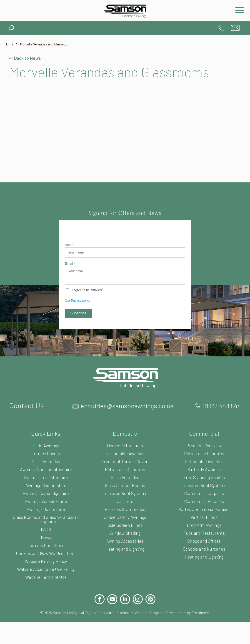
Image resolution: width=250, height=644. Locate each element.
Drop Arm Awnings (204, 540)
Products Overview (204, 460)
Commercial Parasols (204, 516)
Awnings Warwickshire (46, 516)
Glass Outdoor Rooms (125, 500)
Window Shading (125, 548)
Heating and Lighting (125, 563)
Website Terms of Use (46, 592)
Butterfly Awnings (204, 484)
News (46, 552)
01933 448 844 (222, 28)
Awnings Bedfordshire (46, 500)
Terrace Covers (46, 468)
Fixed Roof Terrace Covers (125, 476)
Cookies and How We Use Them (46, 568)
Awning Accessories (125, 556)
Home (9, 44)
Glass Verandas (46, 476)
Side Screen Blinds (125, 540)
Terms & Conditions (46, 560)
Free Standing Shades (204, 492)
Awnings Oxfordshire (46, 524)
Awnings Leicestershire (46, 492)
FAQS (46, 544)
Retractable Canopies (125, 484)
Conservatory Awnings (125, 532)
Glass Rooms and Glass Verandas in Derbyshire (46, 534)
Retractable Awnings (125, 468)
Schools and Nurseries (204, 563)
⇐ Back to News (26, 58)
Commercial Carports (204, 508)
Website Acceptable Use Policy (46, 584)
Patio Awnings (46, 460)
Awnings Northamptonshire (46, 484)
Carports (125, 516)
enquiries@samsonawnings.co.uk (235, 28)
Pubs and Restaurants (204, 548)
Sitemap (123, 627)
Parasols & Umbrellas (125, 524)
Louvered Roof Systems (125, 508)
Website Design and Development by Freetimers (176, 627)
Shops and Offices (204, 556)
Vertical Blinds (204, 532)
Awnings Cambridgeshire (46, 508)
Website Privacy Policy (46, 576)
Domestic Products (125, 460)
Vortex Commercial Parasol (204, 524)
